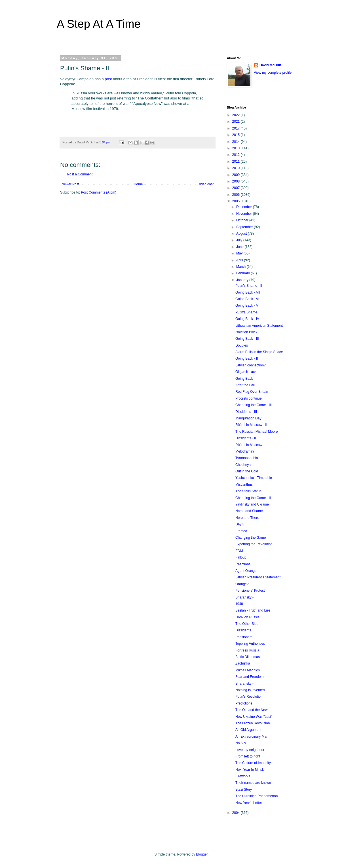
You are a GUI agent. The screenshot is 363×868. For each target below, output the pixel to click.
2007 (237, 188)
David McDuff (270, 65)
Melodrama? (245, 451)
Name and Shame (249, 511)
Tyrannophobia (247, 458)
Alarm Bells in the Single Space (259, 352)
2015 (237, 135)
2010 (237, 168)
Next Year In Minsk (250, 770)
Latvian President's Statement (258, 577)
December (245, 207)
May (240, 253)
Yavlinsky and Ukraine (252, 504)
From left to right (248, 756)
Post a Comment (80, 174)
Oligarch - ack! (246, 372)
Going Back (244, 379)
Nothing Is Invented (250, 690)
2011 (237, 162)
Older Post (205, 184)
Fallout (240, 557)
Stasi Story (244, 790)
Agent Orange (246, 571)
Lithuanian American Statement (259, 326)
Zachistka (243, 663)
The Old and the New (251, 710)
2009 (237, 175)
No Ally (241, 743)
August (242, 234)
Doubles (242, 345)
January (243, 280)
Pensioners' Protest (250, 591)
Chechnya (243, 465)
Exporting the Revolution (254, 544)
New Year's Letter (249, 803)
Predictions (244, 703)
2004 (237, 813)
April (240, 260)
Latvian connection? (251, 365)
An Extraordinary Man (252, 737)
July (240, 240)
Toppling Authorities (250, 644)
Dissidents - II (246, 438)
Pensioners (244, 637)
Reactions (243, 564)
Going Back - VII (248, 292)
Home (138, 184)
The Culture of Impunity (253, 763)
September (245, 227)
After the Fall (245, 385)
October (243, 220)
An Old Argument (248, 730)
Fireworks (243, 776)
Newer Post (70, 184)
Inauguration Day (248, 418)
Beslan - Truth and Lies (253, 610)
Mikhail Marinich (248, 670)
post (108, 79)
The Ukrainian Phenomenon (257, 796)
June (240, 247)
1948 (239, 604)
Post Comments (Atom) (99, 192)
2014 (237, 142)
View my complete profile (273, 73)
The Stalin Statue (248, 491)
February (243, 273)
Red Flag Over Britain (252, 392)
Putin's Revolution (249, 697)
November (245, 214)
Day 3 (240, 524)
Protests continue (249, 398)
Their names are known (253, 783)
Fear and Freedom (249, 677)
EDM (239, 551)
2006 (237, 195)
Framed (241, 531)
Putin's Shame (246, 312)
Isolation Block (246, 332)
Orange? (242, 584)
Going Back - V (247, 305)
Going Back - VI (247, 299)
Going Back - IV (247, 319)
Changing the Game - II (253, 498)
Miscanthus (244, 485)
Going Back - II (247, 358)
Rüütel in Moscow (249, 445)
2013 (237, 148)
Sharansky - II (246, 684)
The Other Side (247, 624)
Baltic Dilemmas (248, 657)
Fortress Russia (247, 650)
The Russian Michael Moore (257, 432)
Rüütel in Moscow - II (251, 425)
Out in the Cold (247, 471)
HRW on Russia (247, 617)
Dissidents (243, 630)
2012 (237, 155)
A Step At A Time (99, 24)
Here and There (247, 518)
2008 (237, 181)
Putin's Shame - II (249, 286)
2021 (237, 122)
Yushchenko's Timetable (254, 478)
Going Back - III (247, 339)
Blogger (202, 854)
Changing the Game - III (254, 405)
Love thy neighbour (250, 750)
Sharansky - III (246, 597)
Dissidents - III (246, 412)
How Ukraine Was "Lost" (254, 717)
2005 (237, 201)
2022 (237, 115)
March (241, 267)
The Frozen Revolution (253, 723)
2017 (237, 128)
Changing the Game (251, 538)
